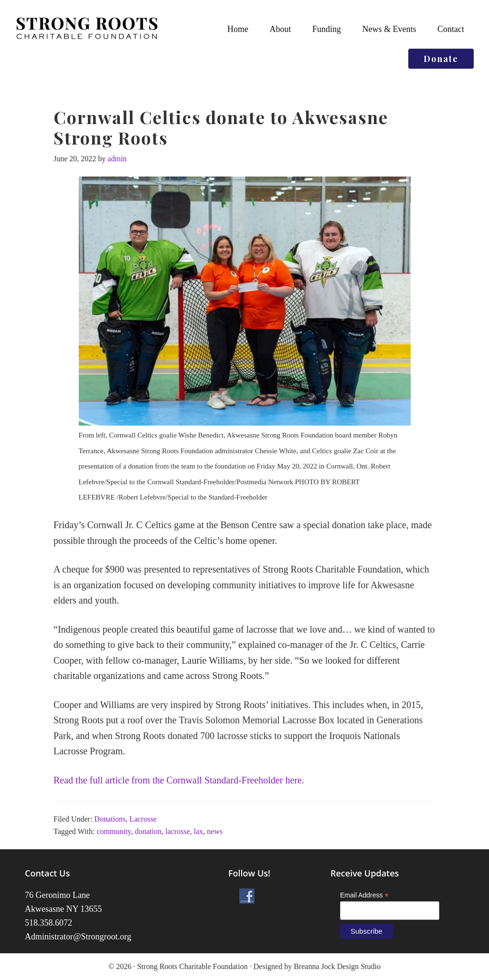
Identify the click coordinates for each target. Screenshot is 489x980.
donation (148, 831)
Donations (110, 819)
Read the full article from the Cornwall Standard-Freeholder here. (179, 780)
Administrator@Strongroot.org (78, 937)
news (215, 831)
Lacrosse (143, 819)
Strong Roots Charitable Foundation (87, 29)
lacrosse (178, 831)
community (114, 831)
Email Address (364, 895)
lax (199, 831)
